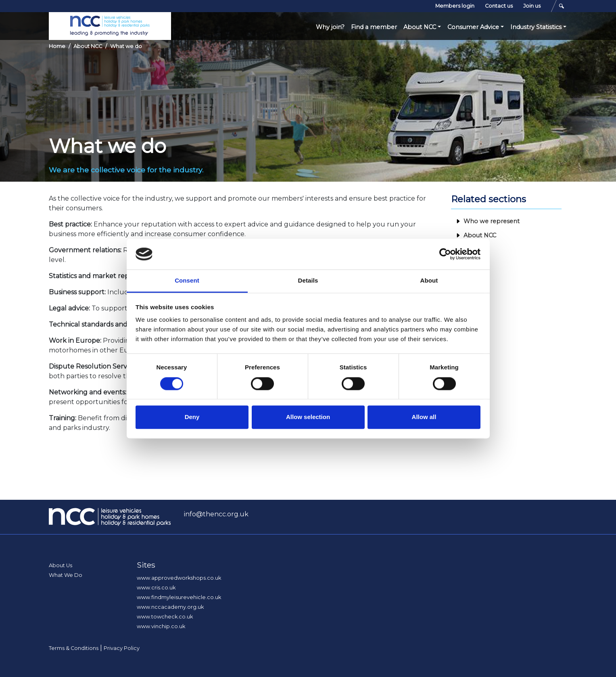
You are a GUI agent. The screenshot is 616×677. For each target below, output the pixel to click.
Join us (532, 6)
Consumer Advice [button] (473, 27)
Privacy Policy (122, 648)
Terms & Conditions (74, 648)
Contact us (499, 6)
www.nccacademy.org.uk (170, 607)
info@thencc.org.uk (216, 514)
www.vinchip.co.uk (161, 626)
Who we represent (492, 221)
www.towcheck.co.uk (165, 617)
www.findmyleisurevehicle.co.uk (179, 597)
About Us (61, 565)
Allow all (424, 417)
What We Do (66, 575)
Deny (192, 417)
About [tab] (429, 281)
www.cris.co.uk (156, 588)
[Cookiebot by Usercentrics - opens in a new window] (445, 254)
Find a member (374, 27)
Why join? (330, 27)
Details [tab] (308, 281)
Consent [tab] (187, 281)
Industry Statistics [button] (536, 27)
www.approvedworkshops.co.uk (179, 578)
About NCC (88, 46)
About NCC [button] (420, 27)
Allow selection (308, 417)
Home (57, 46)
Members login (455, 6)
